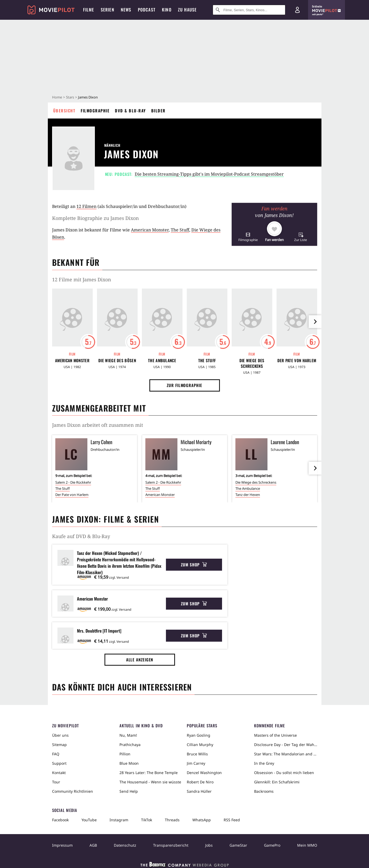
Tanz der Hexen (248, 495)
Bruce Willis (197, 754)
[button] (248, 237)
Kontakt (59, 773)
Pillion (125, 754)
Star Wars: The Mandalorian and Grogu (286, 754)
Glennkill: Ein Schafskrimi (277, 782)
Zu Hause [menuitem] (187, 10)
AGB (93, 845)
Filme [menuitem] (89, 10)
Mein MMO (307, 845)
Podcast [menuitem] (147, 10)
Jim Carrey (196, 763)
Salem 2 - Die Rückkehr (73, 482)
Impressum (62, 845)
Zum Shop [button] (194, 565)
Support (59, 763)
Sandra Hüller (199, 791)
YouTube (89, 820)
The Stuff (180, 230)
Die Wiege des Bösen (117, 360)
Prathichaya (130, 745)
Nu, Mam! (128, 735)
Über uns (60, 735)
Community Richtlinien (73, 791)
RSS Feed (232, 820)
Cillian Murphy (200, 745)
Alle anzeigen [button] (140, 660)
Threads (172, 820)
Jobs (209, 845)
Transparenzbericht (171, 845)
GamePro (272, 845)
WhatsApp (202, 820)
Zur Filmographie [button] (184, 385)
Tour (56, 782)
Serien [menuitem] (108, 10)
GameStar (238, 845)
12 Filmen (86, 206)
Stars (70, 97)
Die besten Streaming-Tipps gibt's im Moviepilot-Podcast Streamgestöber (209, 174)
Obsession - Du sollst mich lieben (284, 773)
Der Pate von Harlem (297, 360)
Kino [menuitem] (167, 10)
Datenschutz (125, 845)
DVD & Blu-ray (130, 111)
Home (57, 97)
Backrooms (264, 791)
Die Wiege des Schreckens (252, 363)
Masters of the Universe (275, 735)
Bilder (158, 111)
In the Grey (264, 763)
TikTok (147, 820)
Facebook (60, 820)
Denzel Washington (204, 773)
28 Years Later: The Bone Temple (149, 773)
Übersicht (64, 111)
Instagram (119, 820)
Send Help (129, 791)
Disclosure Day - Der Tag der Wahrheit (286, 745)
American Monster (150, 230)
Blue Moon (129, 763)
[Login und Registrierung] (297, 10)
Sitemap (59, 745)
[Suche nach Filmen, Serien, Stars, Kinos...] (249, 10)
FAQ (56, 754)
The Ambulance (162, 360)
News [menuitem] (126, 10)
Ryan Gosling (199, 735)
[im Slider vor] (315, 322)
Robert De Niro (200, 782)
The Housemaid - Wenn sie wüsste (150, 782)
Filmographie (95, 111)
